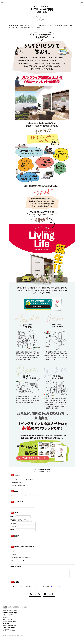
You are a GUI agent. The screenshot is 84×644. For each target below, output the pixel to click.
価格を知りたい (16, 483)
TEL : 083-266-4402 (10, 627)
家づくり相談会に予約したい (20, 486)
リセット (49, 594)
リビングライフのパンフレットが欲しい (24, 480)
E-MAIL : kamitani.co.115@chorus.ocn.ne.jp (13, 631)
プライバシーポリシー (57, 586)
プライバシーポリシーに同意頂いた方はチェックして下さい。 (30, 586)
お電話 (14, 554)
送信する (35, 594)
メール (14, 551)
